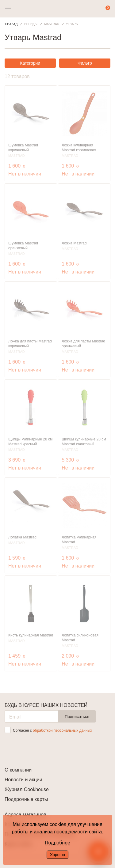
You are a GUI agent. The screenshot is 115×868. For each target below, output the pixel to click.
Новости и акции (23, 780)
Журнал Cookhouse (27, 789)
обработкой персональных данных (62, 730)
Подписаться (77, 717)
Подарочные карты (26, 799)
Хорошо (57, 855)
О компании (18, 770)
